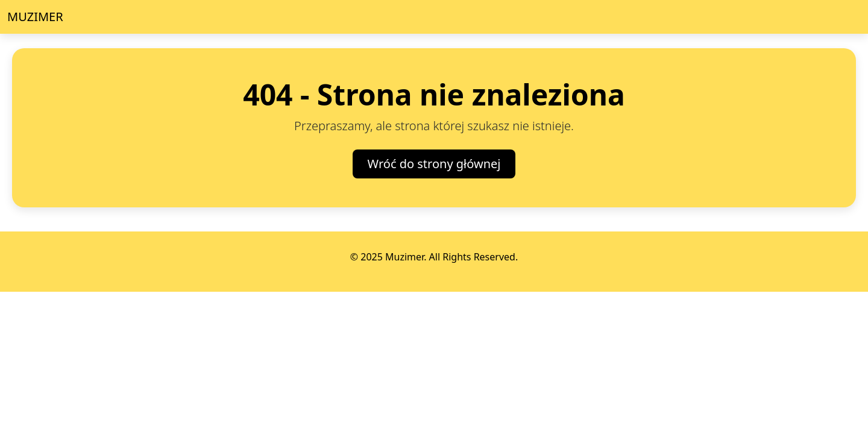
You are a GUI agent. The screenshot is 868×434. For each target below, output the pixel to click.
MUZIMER (35, 17)
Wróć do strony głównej (434, 164)
